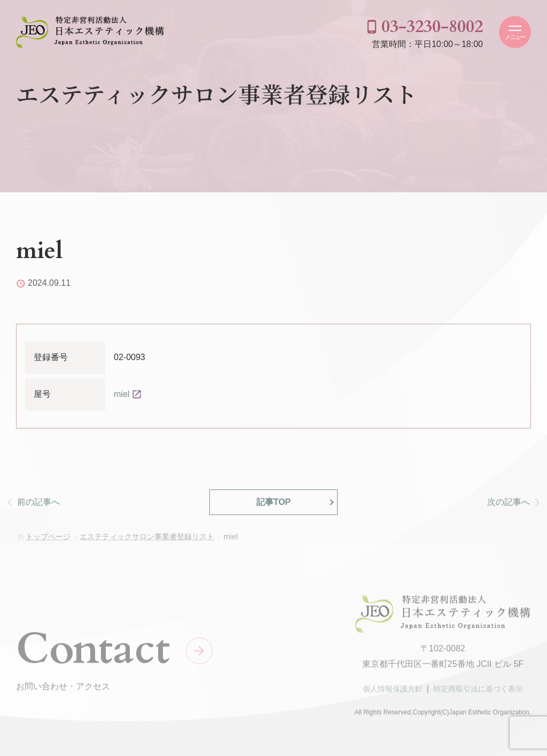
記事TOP (274, 502)
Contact (93, 651)
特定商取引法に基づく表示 (478, 691)
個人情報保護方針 (393, 691)
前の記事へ (38, 502)
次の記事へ (509, 502)
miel (122, 394)
